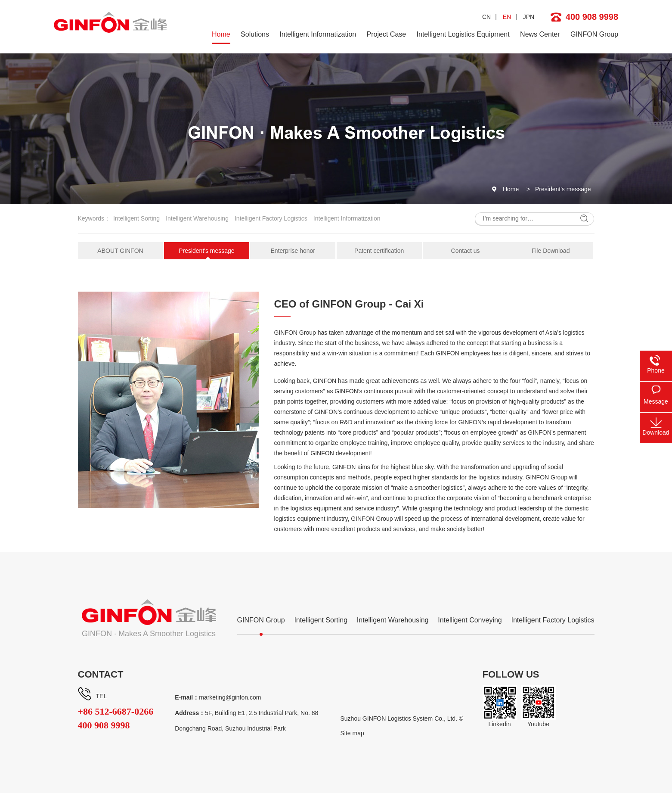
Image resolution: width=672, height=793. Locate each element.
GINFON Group (594, 34)
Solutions (255, 34)
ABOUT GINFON (120, 251)
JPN (529, 17)
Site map (352, 733)
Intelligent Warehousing (197, 218)
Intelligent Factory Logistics (271, 218)
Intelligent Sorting (136, 218)
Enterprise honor (293, 251)
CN (486, 17)
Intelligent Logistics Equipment (463, 34)
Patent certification (379, 251)
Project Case (387, 34)
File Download (551, 251)
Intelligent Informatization (318, 34)
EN (507, 17)
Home (221, 34)
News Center (540, 34)
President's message (563, 189)
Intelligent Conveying (470, 620)
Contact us (466, 251)
